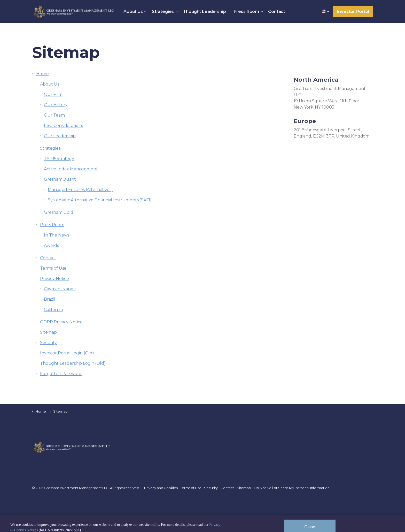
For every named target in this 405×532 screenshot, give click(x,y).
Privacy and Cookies (161, 488)
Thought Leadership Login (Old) (73, 363)
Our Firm (53, 94)
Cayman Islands (60, 289)
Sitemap (48, 332)
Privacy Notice (54, 279)
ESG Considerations (63, 126)
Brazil (49, 299)
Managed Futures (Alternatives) (80, 190)
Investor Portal (353, 12)
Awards (51, 245)
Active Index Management (71, 169)
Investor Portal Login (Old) (67, 353)
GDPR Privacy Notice (61, 322)
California (53, 310)
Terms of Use (53, 268)
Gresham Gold (59, 212)
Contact (277, 12)
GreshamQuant (60, 179)
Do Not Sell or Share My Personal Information (292, 488)
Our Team (54, 115)
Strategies (163, 12)
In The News (57, 235)
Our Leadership (60, 136)
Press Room (247, 12)
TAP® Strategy (59, 159)
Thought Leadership (204, 12)
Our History (56, 105)
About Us (133, 12)
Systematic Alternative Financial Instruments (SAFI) (100, 200)
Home (42, 74)
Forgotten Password (61, 374)
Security (48, 343)
